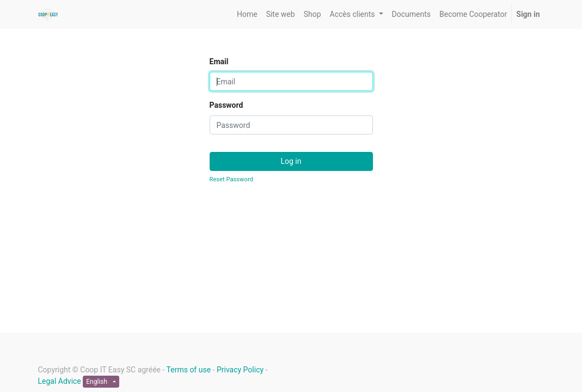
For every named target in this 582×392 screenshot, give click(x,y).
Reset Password (231, 179)
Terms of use (189, 370)
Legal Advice (60, 381)
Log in (291, 161)
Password (226, 105)
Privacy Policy (240, 370)
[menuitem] (247, 14)
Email (219, 62)
